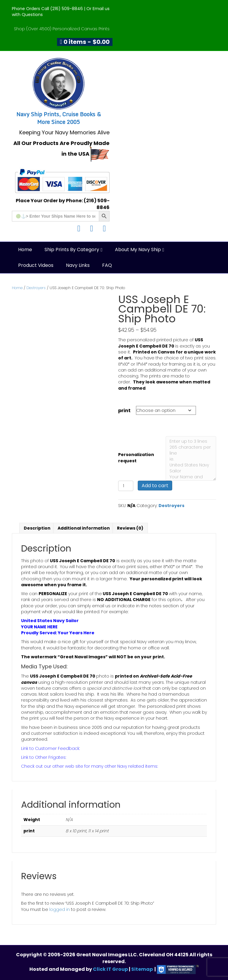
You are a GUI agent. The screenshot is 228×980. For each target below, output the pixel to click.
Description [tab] (37, 528)
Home (25, 250)
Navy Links (78, 265)
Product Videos (36, 265)
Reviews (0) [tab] (130, 528)
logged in (60, 909)
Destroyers (36, 288)
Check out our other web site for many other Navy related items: (90, 766)
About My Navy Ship (138, 250)
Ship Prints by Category (72, 250)
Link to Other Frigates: (44, 757)
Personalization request (136, 458)
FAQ (107, 265)
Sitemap (142, 969)
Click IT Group (111, 969)
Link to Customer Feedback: (50, 748)
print (124, 411)
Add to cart (155, 486)
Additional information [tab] (84, 528)
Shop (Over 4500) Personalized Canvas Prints (62, 29)
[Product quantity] (126, 486)
